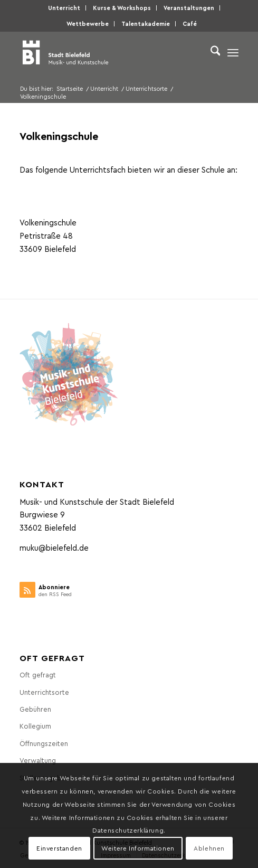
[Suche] (210, 52)
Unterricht (64, 8)
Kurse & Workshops (122, 8)
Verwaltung (38, 760)
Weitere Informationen (138, 848)
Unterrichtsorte (44, 692)
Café (190, 23)
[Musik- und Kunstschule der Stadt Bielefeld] (107, 52)
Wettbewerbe (88, 23)
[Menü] (233, 52)
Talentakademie (146, 23)
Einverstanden (59, 848)
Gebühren (35, 709)
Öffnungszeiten (44, 743)
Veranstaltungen (189, 8)
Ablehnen (209, 848)
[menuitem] (64, 8)
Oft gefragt (38, 674)
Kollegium (35, 726)
